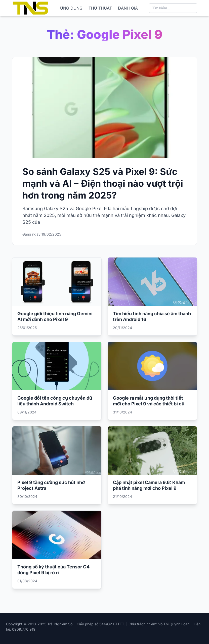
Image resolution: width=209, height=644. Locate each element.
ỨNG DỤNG (71, 8)
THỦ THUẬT (100, 8)
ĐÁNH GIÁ (128, 8)
